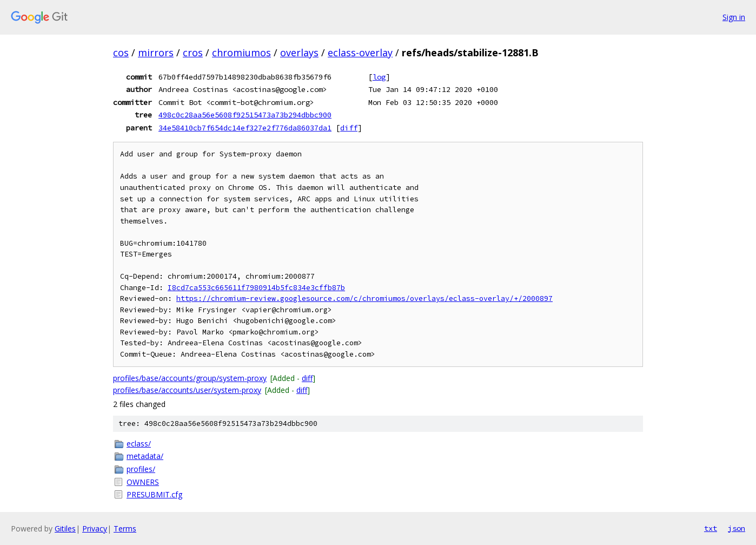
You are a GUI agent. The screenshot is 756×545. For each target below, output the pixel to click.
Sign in (734, 17)
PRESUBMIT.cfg (154, 494)
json (737, 528)
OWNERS (143, 482)
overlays (299, 52)
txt (711, 528)
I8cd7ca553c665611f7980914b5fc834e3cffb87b (256, 288)
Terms (125, 528)
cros (193, 52)
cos (121, 52)
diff (349, 128)
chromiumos (241, 52)
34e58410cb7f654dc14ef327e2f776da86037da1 (245, 128)
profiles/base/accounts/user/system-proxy (187, 390)
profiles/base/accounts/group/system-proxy (190, 378)
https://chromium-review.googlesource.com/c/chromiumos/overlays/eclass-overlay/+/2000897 (364, 298)
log (379, 77)
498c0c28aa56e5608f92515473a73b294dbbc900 (245, 115)
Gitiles (65, 528)
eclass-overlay (360, 52)
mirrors (156, 52)
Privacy (95, 528)
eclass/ (139, 444)
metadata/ (145, 456)
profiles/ (141, 469)
